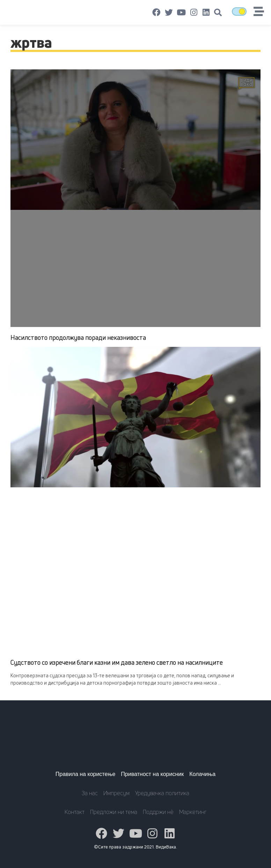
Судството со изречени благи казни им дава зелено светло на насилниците (117, 662)
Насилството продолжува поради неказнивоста (78, 337)
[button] (218, 13)
